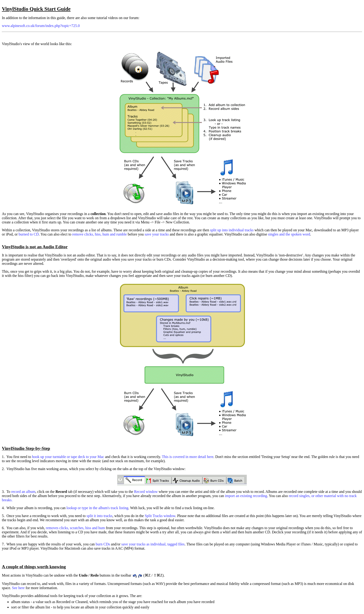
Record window (146, 492)
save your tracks (157, 234)
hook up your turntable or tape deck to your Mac (68, 457)
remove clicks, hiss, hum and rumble (99, 234)
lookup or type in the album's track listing (97, 508)
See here (18, 588)
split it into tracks (100, 516)
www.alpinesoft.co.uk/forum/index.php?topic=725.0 (41, 26)
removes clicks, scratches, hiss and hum (76, 528)
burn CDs (103, 544)
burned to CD (29, 234)
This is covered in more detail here (188, 457)
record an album (23, 492)
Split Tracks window (160, 516)
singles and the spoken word (289, 234)
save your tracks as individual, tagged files (153, 544)
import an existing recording (246, 496)
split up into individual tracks (232, 230)
